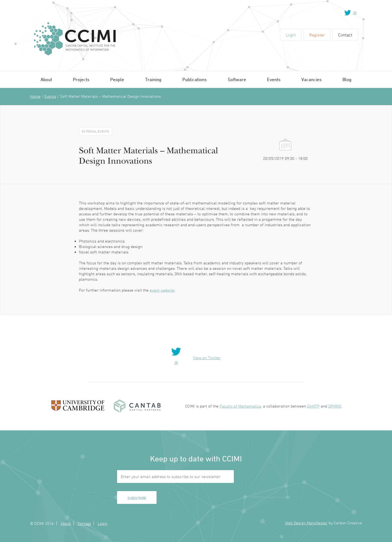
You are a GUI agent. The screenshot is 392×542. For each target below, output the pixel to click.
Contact (345, 35)
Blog (347, 79)
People (117, 79)
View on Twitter (207, 358)
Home (35, 96)
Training (153, 79)
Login (291, 35)
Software (237, 79)
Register (317, 35)
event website (162, 290)
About (46, 79)
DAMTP (313, 406)
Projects (81, 79)
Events (274, 79)
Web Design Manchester (306, 523)
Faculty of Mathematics (240, 406)
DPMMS (335, 406)
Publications (195, 79)
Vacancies (311, 79)
